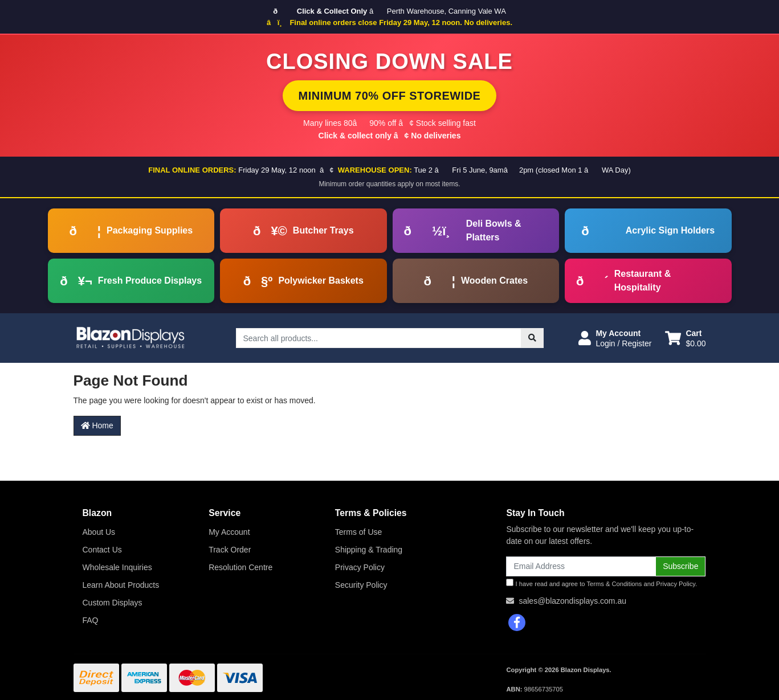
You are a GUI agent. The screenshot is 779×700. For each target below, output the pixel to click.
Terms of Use (358, 532)
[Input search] (379, 338)
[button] (615, 338)
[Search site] (532, 338)
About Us (99, 532)
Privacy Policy (360, 567)
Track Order (230, 550)
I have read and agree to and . (601, 583)
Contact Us (102, 550)
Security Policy (361, 585)
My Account (229, 532)
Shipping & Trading (369, 550)
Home (97, 425)
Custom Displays (113, 603)
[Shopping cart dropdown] (685, 338)
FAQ (91, 620)
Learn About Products (121, 585)
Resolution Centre (240, 567)
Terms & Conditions (614, 584)
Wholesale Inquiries (117, 567)
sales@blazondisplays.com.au (572, 601)
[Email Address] (581, 566)
